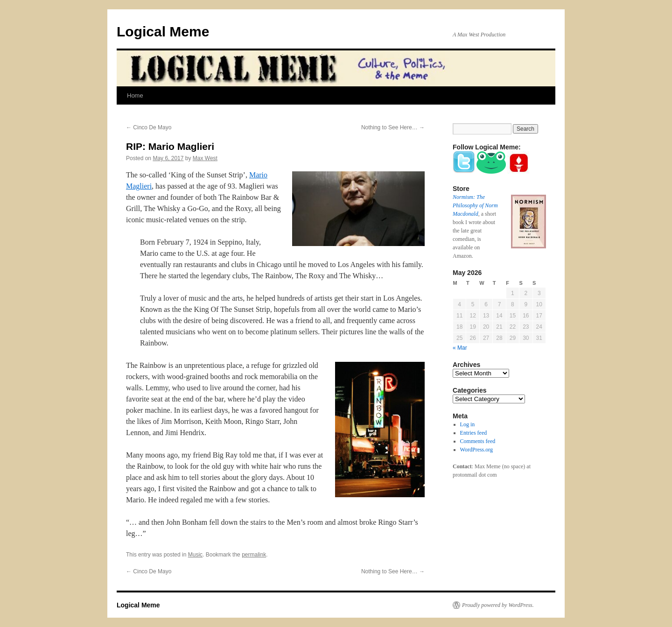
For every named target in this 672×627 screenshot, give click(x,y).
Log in (468, 424)
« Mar (460, 348)
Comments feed (478, 441)
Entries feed (474, 433)
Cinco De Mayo (149, 127)
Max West (205, 158)
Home (135, 95)
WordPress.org (476, 450)
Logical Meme (163, 32)
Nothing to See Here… (393, 127)
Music (195, 555)
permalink (254, 555)
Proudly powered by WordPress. (498, 605)
